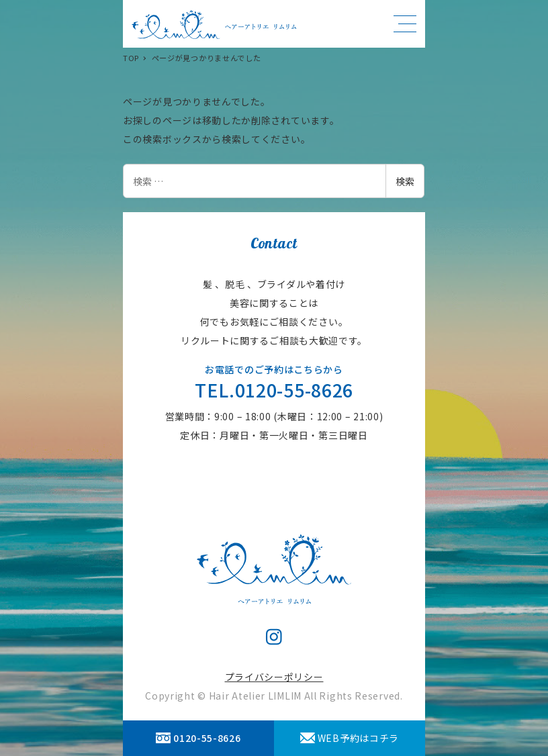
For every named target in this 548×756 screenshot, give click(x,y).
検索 (405, 181)
